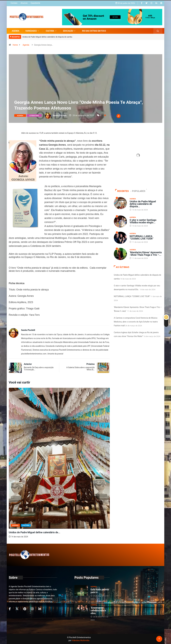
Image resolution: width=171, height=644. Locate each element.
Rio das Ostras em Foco (94, 31)
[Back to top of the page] (159, 639)
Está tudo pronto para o (100, 591)
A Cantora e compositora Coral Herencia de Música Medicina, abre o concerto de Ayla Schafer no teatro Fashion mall (136, 322)
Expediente (35, 3)
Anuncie (24, 3)
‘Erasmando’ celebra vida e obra (98, 610)
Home (15, 45)
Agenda (16, 31)
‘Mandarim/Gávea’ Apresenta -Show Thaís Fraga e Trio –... (146, 254)
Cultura (51, 31)
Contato (14, 3)
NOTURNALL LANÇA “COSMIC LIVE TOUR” (142, 237)
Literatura (34, 116)
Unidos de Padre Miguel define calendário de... (34, 532)
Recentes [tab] (122, 191)
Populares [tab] (138, 191)
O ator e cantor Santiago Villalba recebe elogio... (143, 221)
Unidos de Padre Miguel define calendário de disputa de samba (47, 37)
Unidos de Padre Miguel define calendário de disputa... (143, 204)
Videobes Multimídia (81, 640)
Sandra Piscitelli (60, 115)
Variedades (33, 31)
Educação (70, 31)
